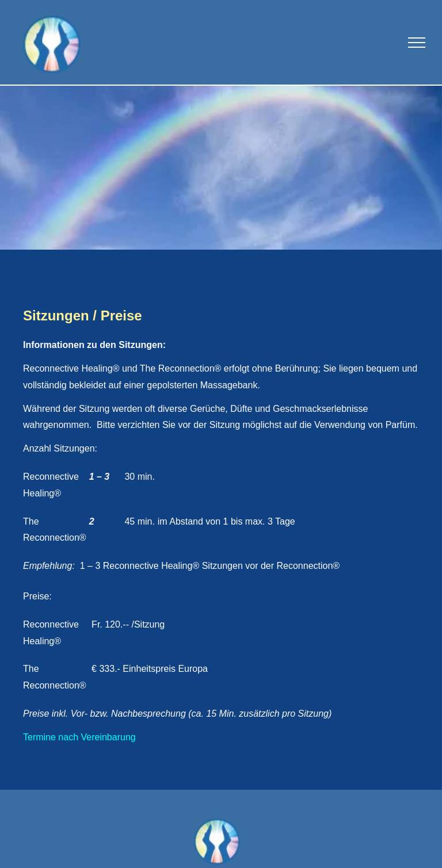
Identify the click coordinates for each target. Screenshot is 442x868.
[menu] (417, 43)
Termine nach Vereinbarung (79, 737)
